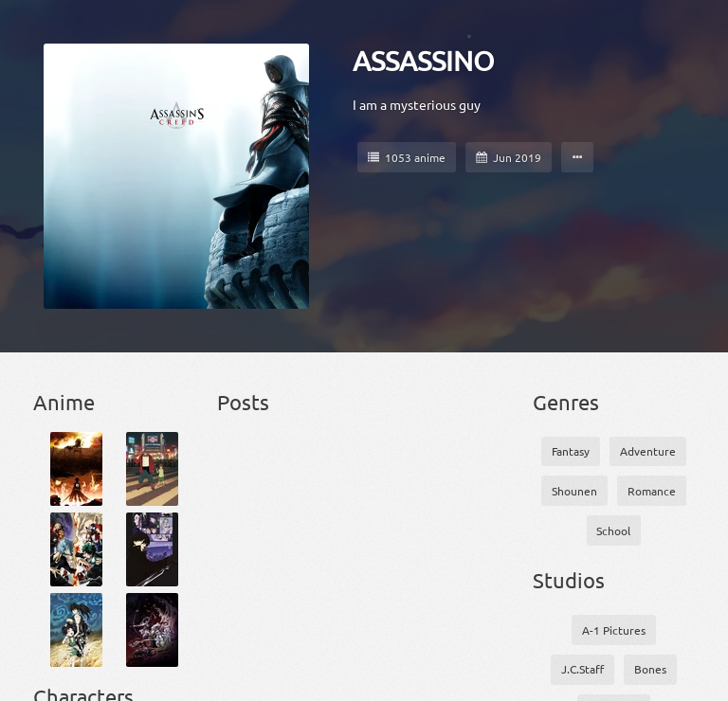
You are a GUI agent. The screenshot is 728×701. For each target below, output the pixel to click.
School (613, 530)
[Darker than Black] (152, 549)
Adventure (648, 451)
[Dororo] (76, 630)
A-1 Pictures (614, 630)
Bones (650, 669)
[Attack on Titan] (76, 469)
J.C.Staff (582, 669)
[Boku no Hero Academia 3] (76, 549)
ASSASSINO (424, 61)
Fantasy (571, 451)
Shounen (574, 491)
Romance (652, 491)
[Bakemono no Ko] (152, 469)
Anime (64, 402)
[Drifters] (152, 630)
